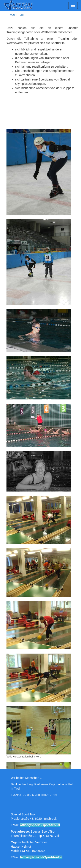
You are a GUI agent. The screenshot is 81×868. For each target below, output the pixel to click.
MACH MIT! (18, 15)
